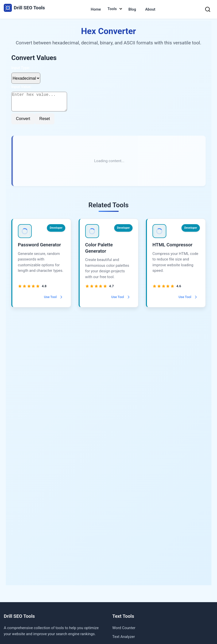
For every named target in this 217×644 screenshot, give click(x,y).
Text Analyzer (124, 637)
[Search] (208, 9)
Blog (132, 9)
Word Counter (124, 628)
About (150, 9)
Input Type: (21, 68)
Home (96, 9)
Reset (45, 123)
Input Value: (21, 87)
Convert (23, 123)
